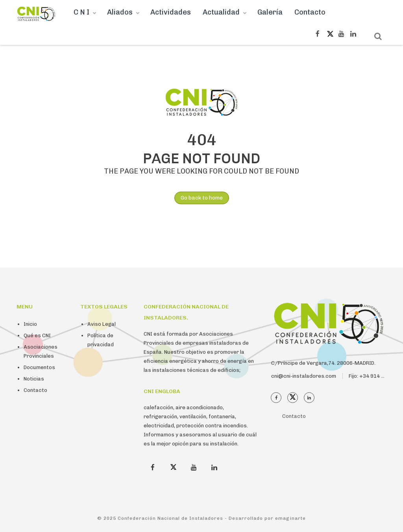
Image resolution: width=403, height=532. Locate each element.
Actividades (171, 12)
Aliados (120, 12)
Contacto (310, 12)
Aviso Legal (102, 324)
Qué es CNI (37, 335)
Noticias (34, 379)
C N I (81, 12)
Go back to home (199, 198)
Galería (270, 12)
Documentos (39, 367)
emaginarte (290, 518)
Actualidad (221, 12)
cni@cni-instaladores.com (304, 376)
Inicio (30, 324)
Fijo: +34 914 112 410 (375, 376)
